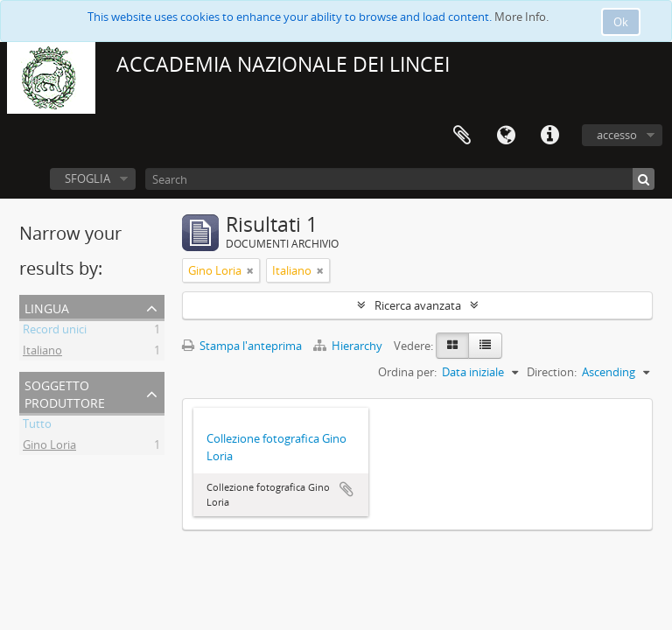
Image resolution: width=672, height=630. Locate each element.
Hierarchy (349, 346)
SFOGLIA (87, 178)
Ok (621, 22)
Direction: (552, 372)
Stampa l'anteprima (242, 346)
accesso (617, 135)
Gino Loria (49, 447)
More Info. (521, 17)
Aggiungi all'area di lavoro (346, 489)
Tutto (37, 426)
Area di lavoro (462, 136)
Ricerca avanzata (418, 305)
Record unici (55, 332)
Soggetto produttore (65, 392)
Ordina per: (407, 372)
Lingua (506, 136)
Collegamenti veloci (549, 136)
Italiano (42, 353)
